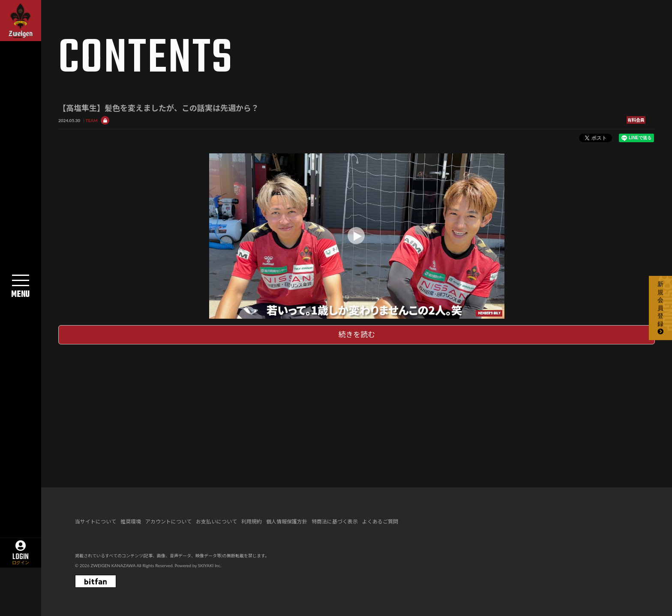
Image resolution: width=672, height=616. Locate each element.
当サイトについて (96, 522)
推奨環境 (131, 522)
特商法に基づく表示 (335, 522)
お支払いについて (216, 522)
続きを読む (357, 334)
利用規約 (252, 522)
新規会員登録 (660, 308)
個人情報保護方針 (287, 522)
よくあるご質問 (380, 522)
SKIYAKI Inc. (210, 565)
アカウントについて (168, 522)
